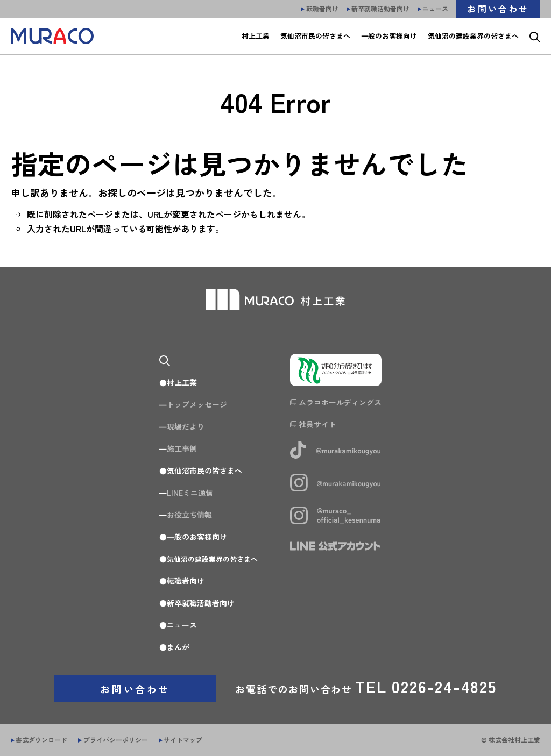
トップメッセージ (193, 404)
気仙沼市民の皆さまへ (201, 470)
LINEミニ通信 (186, 493)
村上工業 (178, 382)
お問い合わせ (135, 689)
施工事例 (178, 448)
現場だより (182, 426)
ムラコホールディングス (343, 403)
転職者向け (182, 581)
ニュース (178, 625)
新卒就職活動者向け (197, 603)
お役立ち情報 (186, 515)
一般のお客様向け (193, 537)
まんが (174, 647)
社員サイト (321, 425)
